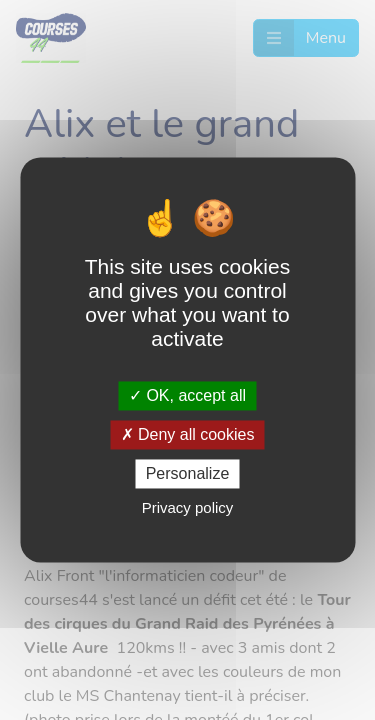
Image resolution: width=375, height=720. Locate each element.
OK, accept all (187, 395)
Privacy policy (188, 508)
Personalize (188, 473)
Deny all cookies (188, 434)
